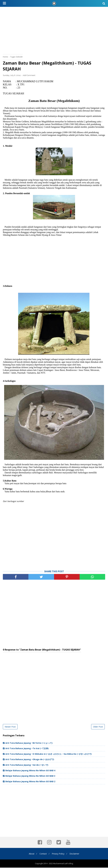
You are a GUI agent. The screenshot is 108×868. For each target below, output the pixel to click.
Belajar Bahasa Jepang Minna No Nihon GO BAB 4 (30, 771)
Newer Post (10, 727)
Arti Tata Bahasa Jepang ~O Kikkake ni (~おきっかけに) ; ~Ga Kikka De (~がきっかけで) (49, 754)
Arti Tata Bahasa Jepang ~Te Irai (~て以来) (27, 749)
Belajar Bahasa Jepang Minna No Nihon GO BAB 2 (30, 782)
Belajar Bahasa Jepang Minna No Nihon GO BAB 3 (30, 776)
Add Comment (29, 76)
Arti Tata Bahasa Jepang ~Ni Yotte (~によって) (29, 743)
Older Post (98, 727)
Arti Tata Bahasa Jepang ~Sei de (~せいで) (27, 765)
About (31, 854)
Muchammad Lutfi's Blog (63, 864)
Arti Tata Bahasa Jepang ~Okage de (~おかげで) (30, 760)
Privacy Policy (58, 854)
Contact (43, 854)
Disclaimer (75, 854)
